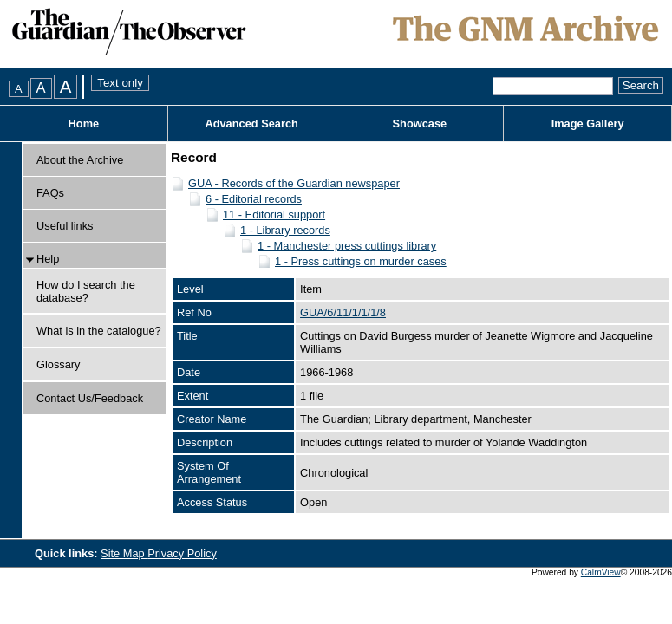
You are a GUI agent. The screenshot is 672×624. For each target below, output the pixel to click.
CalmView (601, 572)
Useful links (65, 226)
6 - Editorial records (254, 199)
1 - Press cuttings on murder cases (361, 261)
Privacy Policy (182, 553)
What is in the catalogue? (99, 331)
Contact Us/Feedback (90, 398)
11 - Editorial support (274, 214)
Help (48, 259)
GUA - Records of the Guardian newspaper (294, 183)
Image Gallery (588, 123)
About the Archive (80, 160)
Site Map (124, 553)
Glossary (59, 364)
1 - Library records (285, 230)
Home (84, 123)
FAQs (50, 193)
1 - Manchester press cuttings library (347, 246)
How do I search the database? (86, 291)
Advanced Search (251, 123)
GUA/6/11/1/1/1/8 (343, 312)
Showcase (420, 123)
